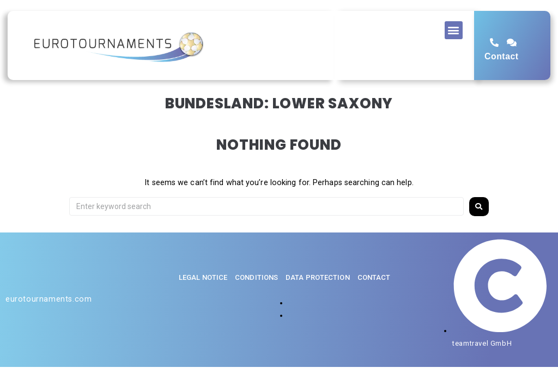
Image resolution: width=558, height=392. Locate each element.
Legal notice (203, 277)
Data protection (318, 277)
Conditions (256, 277)
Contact (501, 56)
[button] (454, 30)
